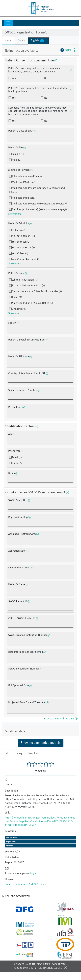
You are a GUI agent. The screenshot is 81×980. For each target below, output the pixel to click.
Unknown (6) (19, 309)
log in (33, 873)
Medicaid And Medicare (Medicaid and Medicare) (40, 204)
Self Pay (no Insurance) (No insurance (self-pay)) (39, 210)
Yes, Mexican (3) (21, 242)
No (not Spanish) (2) (23, 236)
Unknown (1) (19, 230)
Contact (19, 965)
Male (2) (17, 160)
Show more (15, 214)
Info (7, 753)
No (45, 78)
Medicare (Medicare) (24, 182)
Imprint (30, 965)
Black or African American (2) (28, 286)
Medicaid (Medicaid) (24, 198)
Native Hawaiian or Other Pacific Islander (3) (37, 292)
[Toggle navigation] (8, 23)
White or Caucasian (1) (25, 280)
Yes (13, 78)
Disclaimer (43, 965)
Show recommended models (41, 743)
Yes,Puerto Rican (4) (23, 248)
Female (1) (18, 154)
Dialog (18, 753)
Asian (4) (17, 297)
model (9, 40)
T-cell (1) (17, 458)
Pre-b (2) (17, 463)
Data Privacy (59, 965)
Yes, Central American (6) (26, 259)
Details (22, 40)
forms (68, 50)
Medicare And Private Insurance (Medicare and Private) (37, 190)
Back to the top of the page (60, 719)
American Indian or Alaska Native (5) (32, 303)
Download (33, 753)
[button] (39, 41)
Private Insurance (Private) (27, 176)
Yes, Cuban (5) (20, 254)
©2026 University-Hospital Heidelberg (38, 968)
